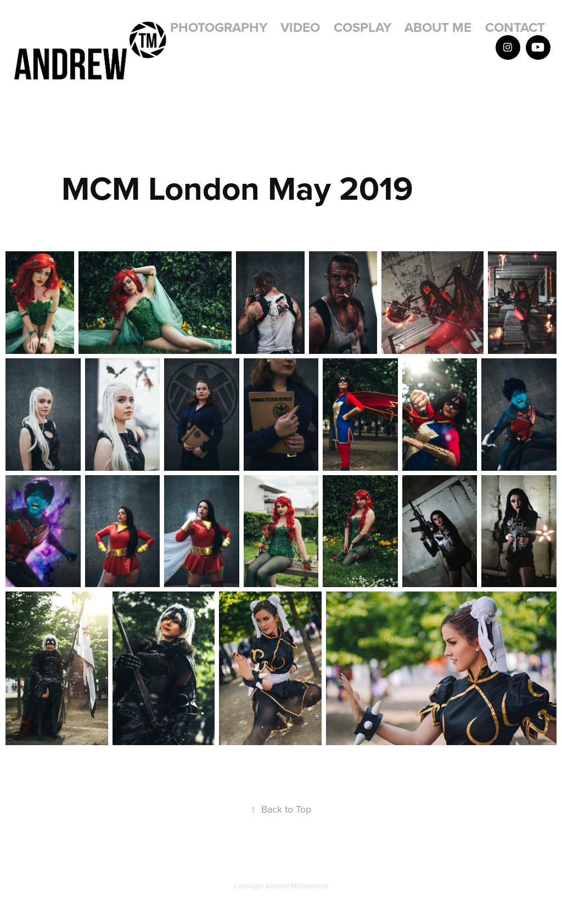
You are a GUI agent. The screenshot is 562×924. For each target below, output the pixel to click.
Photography (219, 27)
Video (300, 27)
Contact (515, 27)
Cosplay (363, 27)
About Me (438, 27)
